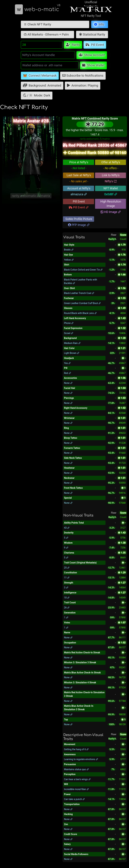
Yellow (69, 260)
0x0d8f (111, 194)
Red (67, 373)
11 (67, 578)
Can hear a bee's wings (77, 779)
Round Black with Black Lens (80, 313)
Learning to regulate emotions (81, 759)
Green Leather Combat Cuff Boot (82, 303)
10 (67, 598)
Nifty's (111, 181)
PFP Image (79, 225)
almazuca (79, 194)
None (68, 383)
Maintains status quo (76, 769)
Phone (69, 323)
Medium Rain (72, 343)
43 (67, 528)
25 (67, 568)
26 (67, 608)
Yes (67, 363)
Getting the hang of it (76, 749)
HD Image (111, 212)
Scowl (69, 333)
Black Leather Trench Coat (79, 293)
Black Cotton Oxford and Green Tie (83, 270)
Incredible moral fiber (76, 789)
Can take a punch (74, 799)
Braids (69, 250)
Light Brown (72, 353)
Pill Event (79, 207)
